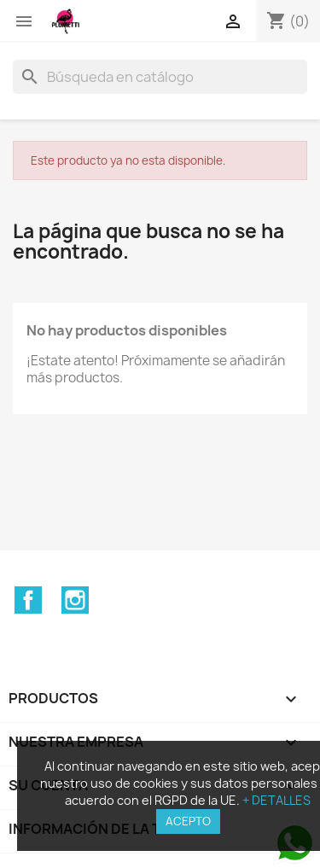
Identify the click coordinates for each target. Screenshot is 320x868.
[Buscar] (160, 77)
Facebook (28, 600)
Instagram (75, 600)
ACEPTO (188, 821)
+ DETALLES (276, 800)
